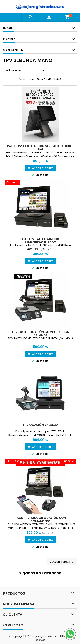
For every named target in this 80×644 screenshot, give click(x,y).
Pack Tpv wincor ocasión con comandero (40, 519)
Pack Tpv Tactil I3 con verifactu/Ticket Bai (40, 148)
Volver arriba (62, 562)
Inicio (8, 28)
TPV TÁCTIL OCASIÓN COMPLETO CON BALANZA (40, 334)
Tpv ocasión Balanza (40, 425)
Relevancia (26, 70)
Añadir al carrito (40, 168)
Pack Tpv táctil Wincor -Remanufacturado (40, 241)
